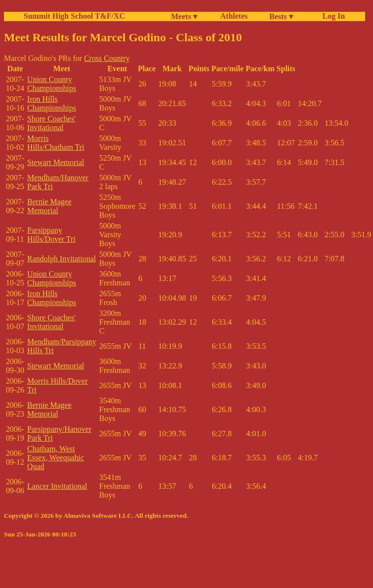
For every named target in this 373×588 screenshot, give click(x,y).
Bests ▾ (281, 16)
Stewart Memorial (56, 162)
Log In (332, 16)
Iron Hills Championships (52, 103)
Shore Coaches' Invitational (51, 123)
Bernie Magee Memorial (49, 206)
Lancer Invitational (57, 486)
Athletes (234, 16)
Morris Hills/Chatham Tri (56, 143)
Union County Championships (52, 84)
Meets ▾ (184, 16)
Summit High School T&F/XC (74, 16)
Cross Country (107, 58)
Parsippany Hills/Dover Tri (51, 235)
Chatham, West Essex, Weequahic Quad (56, 458)
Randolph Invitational (61, 259)
